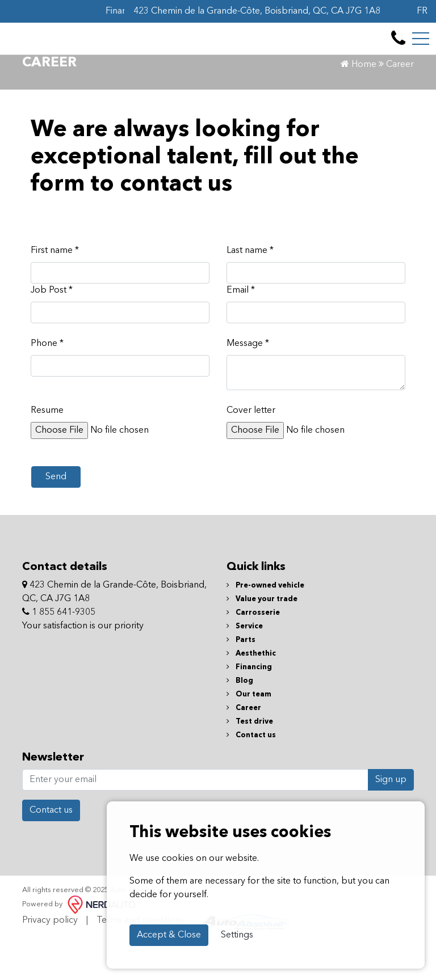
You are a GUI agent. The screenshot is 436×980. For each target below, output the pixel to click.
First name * (55, 291)
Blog (240, 721)
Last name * (250, 291)
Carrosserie (253, 653)
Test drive (250, 762)
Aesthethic (251, 694)
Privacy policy (50, 961)
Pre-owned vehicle (265, 626)
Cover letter (251, 451)
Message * (248, 384)
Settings (237, 935)
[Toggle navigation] (421, 48)
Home (359, 105)
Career (244, 748)
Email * (241, 331)
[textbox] (316, 413)
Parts (241, 680)
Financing (249, 707)
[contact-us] (398, 48)
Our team (249, 735)
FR (422, 11)
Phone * (47, 384)
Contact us (251, 776)
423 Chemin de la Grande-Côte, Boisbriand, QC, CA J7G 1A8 (257, 11)
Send (56, 517)
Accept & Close (169, 935)
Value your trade (262, 639)
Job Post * (52, 331)
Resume (47, 451)
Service (245, 667)
